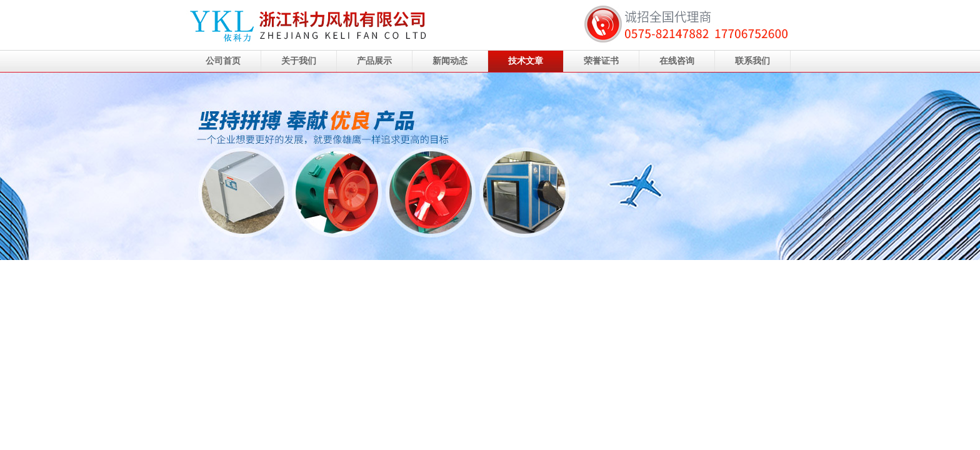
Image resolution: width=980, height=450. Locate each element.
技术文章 (526, 61)
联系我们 (752, 61)
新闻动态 (450, 61)
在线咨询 (677, 61)
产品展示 (374, 61)
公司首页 (223, 61)
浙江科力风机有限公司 (490, 166)
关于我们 (299, 61)
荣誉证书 (601, 61)
